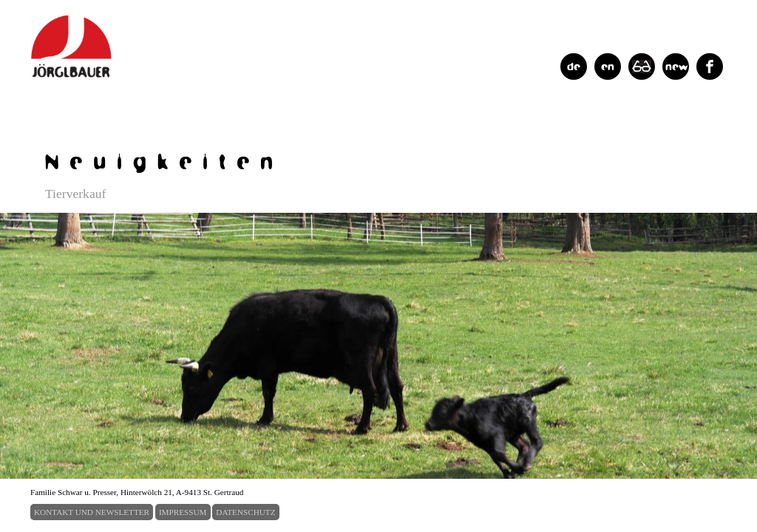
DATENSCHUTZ (245, 512)
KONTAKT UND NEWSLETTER (92, 512)
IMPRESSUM (183, 512)
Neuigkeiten (164, 160)
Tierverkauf (75, 194)
